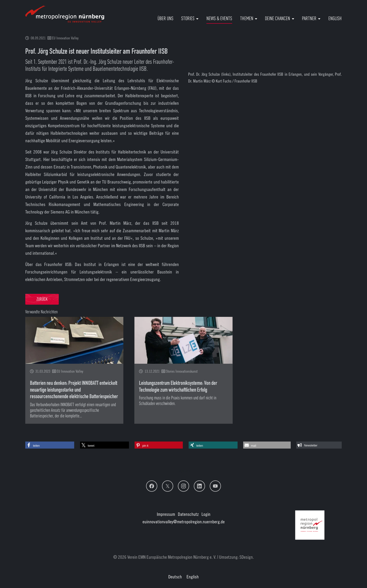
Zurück (42, 300)
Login (206, 514)
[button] (50, 445)
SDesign (246, 557)
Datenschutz (188, 514)
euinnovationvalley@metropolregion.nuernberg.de (184, 522)
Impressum (166, 514)
